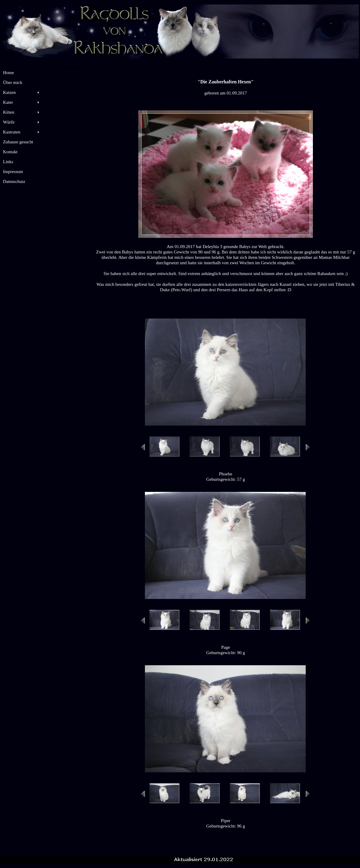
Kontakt (10, 152)
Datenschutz (14, 181)
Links (8, 162)
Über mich (13, 82)
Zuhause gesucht (18, 142)
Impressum (13, 172)
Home (9, 73)
